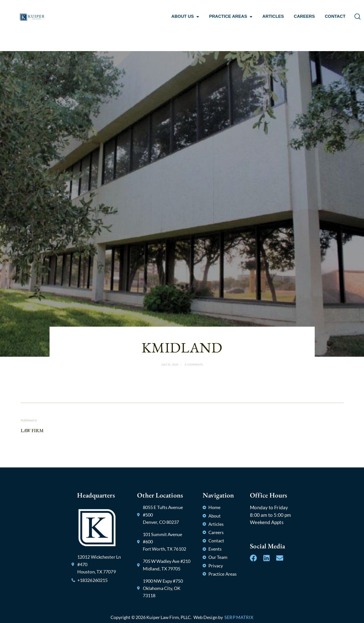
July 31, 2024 (170, 364)
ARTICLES (273, 16)
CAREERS (304, 16)
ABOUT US (185, 17)
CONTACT (335, 16)
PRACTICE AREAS (231, 17)
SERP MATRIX (239, 617)
